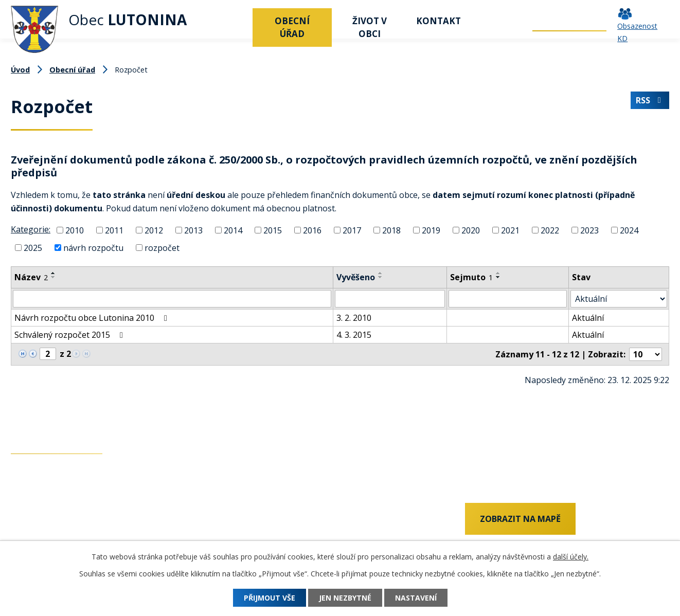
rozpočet (162, 248)
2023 (589, 230)
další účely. (571, 557)
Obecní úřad (292, 27)
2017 (352, 230)
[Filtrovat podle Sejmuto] (508, 299)
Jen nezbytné (345, 598)
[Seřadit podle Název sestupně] (53, 277)
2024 (629, 230)
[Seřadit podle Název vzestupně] (53, 273)
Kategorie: (31, 229)
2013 (193, 230)
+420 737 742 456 (44, 520)
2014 (233, 230)
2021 (510, 230)
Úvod (240, 21)
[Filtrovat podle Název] (172, 299)
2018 (391, 230)
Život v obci (370, 27)
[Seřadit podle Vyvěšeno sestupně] (381, 277)
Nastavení (416, 598)
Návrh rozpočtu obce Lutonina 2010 (93, 318)
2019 (431, 230)
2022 (550, 230)
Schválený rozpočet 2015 (70, 335)
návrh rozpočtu (93, 248)
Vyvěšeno (356, 277)
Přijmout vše (270, 598)
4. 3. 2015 (354, 335)
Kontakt (439, 21)
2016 (312, 230)
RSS (650, 100)
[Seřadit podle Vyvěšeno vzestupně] (381, 273)
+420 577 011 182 (44, 537)
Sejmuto (471, 277)
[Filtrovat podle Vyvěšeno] (390, 299)
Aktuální (588, 318)
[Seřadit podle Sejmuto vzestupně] (498, 273)
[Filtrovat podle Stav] (619, 299)
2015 (273, 230)
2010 (75, 230)
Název (31, 277)
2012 (154, 230)
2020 (471, 230)
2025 (33, 248)
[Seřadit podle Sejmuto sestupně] (498, 277)
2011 (114, 230)
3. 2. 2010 (354, 318)
